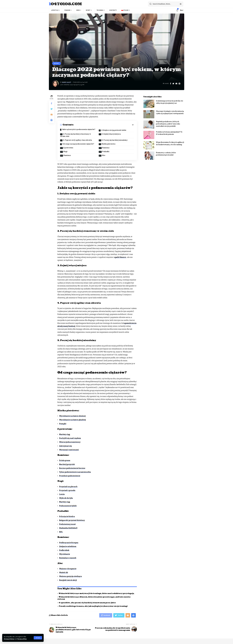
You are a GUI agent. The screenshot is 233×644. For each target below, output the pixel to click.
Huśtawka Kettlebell (68, 528)
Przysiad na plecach (68, 487)
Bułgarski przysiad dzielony (72, 520)
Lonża (62, 494)
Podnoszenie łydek (68, 506)
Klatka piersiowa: (109, 144)
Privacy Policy (9, 639)
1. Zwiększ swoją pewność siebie (114, 130)
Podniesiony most (67, 524)
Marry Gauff (67, 82)
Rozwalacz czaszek (68, 558)
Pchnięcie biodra (67, 516)
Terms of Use (22, 639)
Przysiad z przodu (67, 490)
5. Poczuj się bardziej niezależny (115, 140)
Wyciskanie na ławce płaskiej (72, 420)
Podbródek (64, 550)
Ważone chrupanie (68, 569)
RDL (61, 532)
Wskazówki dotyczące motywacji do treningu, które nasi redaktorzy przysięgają (96, 593)
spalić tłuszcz (120, 257)
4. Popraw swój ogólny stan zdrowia (77, 140)
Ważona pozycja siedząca (70, 576)
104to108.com (65, 4)
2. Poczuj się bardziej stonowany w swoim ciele (76, 135)
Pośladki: (106, 152)
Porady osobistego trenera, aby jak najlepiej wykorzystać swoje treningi (93, 606)
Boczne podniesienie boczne (72, 468)
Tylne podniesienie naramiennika (75, 472)
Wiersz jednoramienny (70, 442)
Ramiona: (106, 148)
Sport (57, 63)
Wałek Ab (64, 573)
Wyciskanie (65, 554)
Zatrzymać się (65, 446)
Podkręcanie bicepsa (69, 543)
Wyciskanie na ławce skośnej (72, 416)
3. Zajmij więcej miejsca (111, 134)
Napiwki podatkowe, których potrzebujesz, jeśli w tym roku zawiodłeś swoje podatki (168, 122)
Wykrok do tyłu (66, 498)
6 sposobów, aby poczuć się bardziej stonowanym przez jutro (87, 603)
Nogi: (65, 152)
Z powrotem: (68, 148)
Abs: (104, 155)
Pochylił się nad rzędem (70, 438)
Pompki (63, 424)
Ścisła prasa (65, 460)
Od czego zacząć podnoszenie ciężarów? (78, 144)
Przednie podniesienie (70, 476)
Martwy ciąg (65, 434)
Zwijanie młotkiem (68, 546)
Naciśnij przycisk (67, 464)
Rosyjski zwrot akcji (68, 580)
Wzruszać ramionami (69, 450)
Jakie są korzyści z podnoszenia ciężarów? (79, 129)
